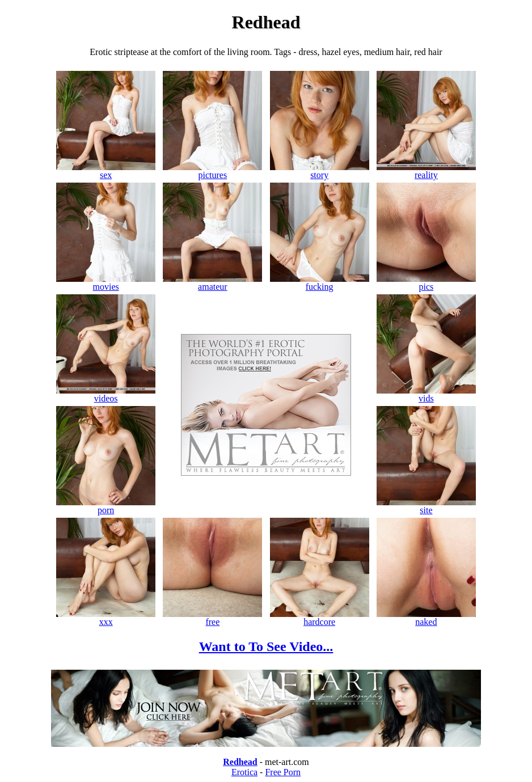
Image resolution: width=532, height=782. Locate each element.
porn (106, 506)
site (426, 506)
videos (106, 394)
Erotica (244, 772)
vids (426, 394)
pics (426, 283)
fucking (320, 283)
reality (426, 171)
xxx (106, 618)
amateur (212, 283)
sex (106, 171)
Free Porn (283, 772)
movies (106, 283)
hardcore (320, 618)
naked (426, 618)
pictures (212, 171)
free (212, 618)
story (320, 171)
